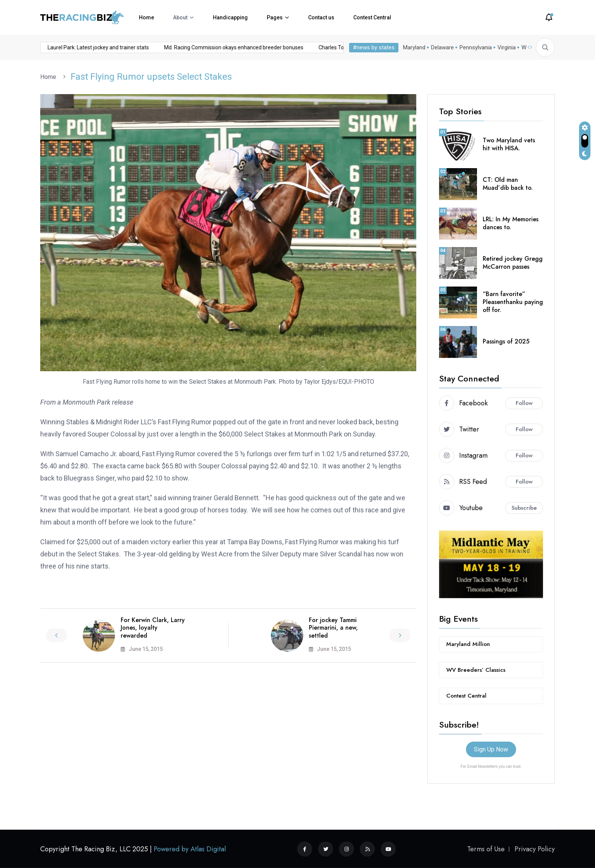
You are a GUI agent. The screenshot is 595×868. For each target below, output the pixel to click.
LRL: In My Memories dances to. (511, 223)
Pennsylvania (476, 47)
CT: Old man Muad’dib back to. (508, 184)
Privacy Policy (535, 849)
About (180, 17)
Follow (524, 403)
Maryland (414, 47)
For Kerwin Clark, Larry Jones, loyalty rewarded (153, 628)
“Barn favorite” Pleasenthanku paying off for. (513, 302)
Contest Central (372, 17)
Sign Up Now (491, 749)
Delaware (442, 47)
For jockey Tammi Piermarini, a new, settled (333, 628)
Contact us (321, 17)
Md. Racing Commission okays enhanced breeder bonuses (160, 47)
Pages (275, 17)
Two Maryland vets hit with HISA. (509, 144)
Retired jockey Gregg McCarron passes (513, 263)
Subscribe (524, 508)
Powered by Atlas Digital (190, 849)
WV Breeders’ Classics (476, 670)
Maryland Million (468, 644)
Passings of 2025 (506, 341)
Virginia (507, 47)
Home (146, 17)
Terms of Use (486, 849)
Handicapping (230, 17)
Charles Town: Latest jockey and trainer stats (299, 47)
